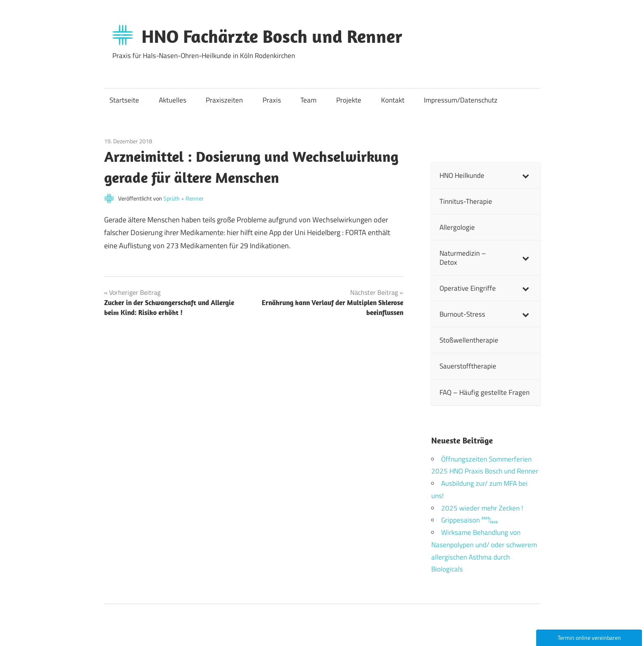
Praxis (272, 100)
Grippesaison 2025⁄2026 (470, 520)
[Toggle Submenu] (526, 175)
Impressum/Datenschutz (461, 100)
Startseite (124, 100)
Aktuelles (173, 100)
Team (308, 100)
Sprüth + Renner (184, 198)
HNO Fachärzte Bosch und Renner (272, 36)
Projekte (349, 100)
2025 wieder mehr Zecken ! (482, 508)
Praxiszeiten (224, 100)
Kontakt (393, 100)
